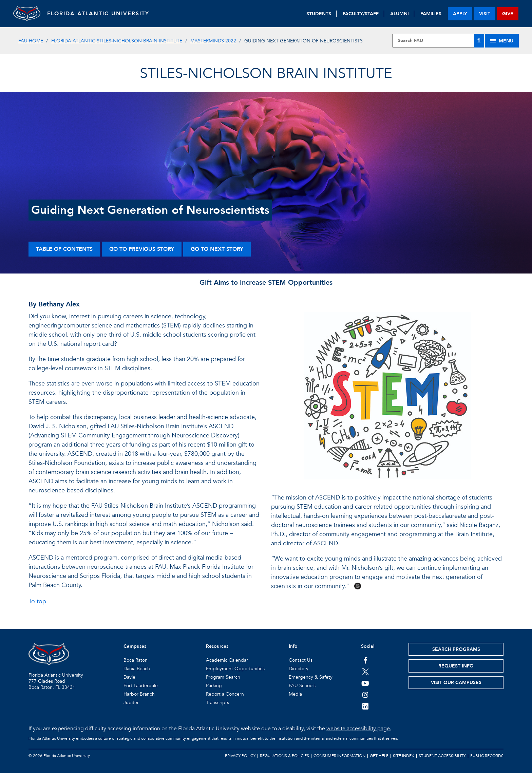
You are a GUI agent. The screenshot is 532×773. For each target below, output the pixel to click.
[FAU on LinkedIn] (365, 706)
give (508, 14)
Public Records (487, 756)
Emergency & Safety (311, 677)
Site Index (404, 756)
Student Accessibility (442, 756)
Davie (129, 677)
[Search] (479, 41)
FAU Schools (302, 686)
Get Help (379, 756)
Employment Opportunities (235, 669)
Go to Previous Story (142, 249)
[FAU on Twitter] (365, 672)
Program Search (223, 677)
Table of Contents (64, 249)
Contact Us (301, 660)
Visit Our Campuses (456, 683)
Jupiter (131, 703)
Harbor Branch (139, 694)
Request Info (456, 666)
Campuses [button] (135, 646)
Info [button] (293, 646)
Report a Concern (225, 694)
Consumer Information (339, 756)
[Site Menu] (502, 41)
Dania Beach (137, 669)
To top (37, 601)
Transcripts (217, 703)
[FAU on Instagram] (365, 695)
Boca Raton (136, 660)
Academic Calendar (227, 660)
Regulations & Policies (284, 756)
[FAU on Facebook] (365, 660)
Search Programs (456, 649)
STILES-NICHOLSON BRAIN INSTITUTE (266, 73)
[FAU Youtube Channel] (365, 683)
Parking (214, 686)
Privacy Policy (240, 756)
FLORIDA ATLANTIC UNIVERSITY (98, 14)
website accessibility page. (359, 729)
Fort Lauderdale (141, 686)
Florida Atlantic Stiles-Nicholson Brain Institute (117, 41)
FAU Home (31, 41)
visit (485, 14)
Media (295, 694)
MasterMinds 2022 (213, 41)
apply (460, 14)
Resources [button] (217, 646)
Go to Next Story (217, 249)
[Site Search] (438, 41)
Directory (299, 669)
